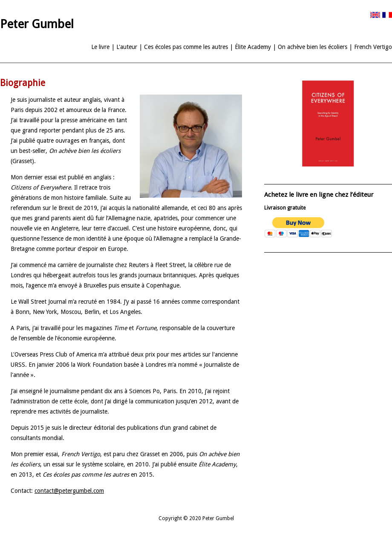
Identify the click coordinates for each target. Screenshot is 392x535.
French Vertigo (373, 47)
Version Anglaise (375, 15)
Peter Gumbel (37, 24)
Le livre (100, 47)
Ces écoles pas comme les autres (186, 47)
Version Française (387, 15)
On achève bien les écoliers (313, 47)
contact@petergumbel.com (69, 491)
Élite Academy (253, 47)
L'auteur (127, 47)
